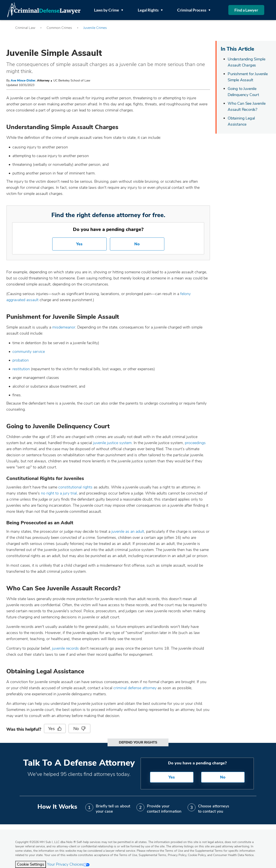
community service (29, 352)
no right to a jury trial (59, 493)
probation (21, 360)
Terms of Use (128, 855)
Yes (79, 244)
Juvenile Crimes (95, 28)
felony (185, 294)
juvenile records (65, 648)
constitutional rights (75, 487)
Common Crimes (59, 28)
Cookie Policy (197, 855)
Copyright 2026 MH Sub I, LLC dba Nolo (45, 842)
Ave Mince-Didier (23, 80)
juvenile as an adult (128, 531)
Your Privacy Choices (68, 864)
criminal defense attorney (135, 688)
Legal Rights (150, 10)
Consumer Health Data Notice (233, 855)
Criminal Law (25, 28)
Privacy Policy (177, 855)
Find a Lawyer (246, 10)
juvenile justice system (112, 443)
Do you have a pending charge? (108, 229)
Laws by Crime (109, 10)
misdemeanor (64, 327)
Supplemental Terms (152, 855)
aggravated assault (22, 300)
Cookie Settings (31, 864)
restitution (22, 369)
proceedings (195, 443)
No (137, 244)
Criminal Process (194, 10)
